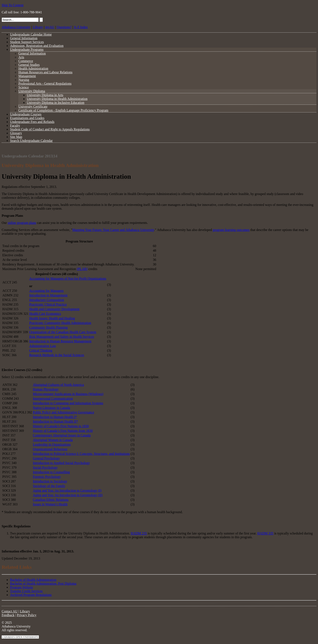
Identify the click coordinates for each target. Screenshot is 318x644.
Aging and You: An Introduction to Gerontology (65, 490)
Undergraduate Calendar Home (31, 34)
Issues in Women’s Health (50, 504)
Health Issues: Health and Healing (52, 318)
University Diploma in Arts (45, 95)
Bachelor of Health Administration (33, 580)
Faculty (15, 126)
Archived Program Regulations (31, 595)
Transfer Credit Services (26, 591)
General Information (24, 38)
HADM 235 (139, 533)
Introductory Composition (47, 300)
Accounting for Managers (46, 291)
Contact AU (10, 611)
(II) (100, 495)
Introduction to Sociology (50, 481)
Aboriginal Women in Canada (53, 440)
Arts (21, 57)
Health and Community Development (54, 309)
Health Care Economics (45, 314)
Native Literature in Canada (51, 408)
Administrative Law (43, 346)
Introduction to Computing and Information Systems (68, 403)
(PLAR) (82, 269)
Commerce (26, 61)
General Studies (29, 65)
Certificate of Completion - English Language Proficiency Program (63, 110)
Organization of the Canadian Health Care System (63, 332)
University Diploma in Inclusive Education (56, 103)
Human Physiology (46, 389)
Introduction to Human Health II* (55, 421)
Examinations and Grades (27, 118)
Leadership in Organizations (52, 444)
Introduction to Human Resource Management (60, 341)
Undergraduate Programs (27, 49)
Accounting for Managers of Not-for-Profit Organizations (68, 279)
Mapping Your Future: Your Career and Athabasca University (113, 230)
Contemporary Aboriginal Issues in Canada (62, 435)
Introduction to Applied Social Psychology (61, 463)
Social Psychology (45, 467)
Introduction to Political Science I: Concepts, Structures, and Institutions (81, 454)
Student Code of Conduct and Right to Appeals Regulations (50, 129)
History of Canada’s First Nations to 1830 (61, 426)
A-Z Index (81, 27)
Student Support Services (27, 42)
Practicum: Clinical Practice (48, 304)
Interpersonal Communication (53, 399)
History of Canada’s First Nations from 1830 (63, 431)
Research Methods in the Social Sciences (57, 355)
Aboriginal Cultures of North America (58, 385)
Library (38, 27)
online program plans (22, 223)
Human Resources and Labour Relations (45, 72)
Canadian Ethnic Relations (51, 500)
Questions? (64, 27)
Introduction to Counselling (51, 472)
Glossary (16, 133)
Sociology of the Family (49, 486)
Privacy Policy (27, 615)
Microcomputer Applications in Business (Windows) (68, 394)
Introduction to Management (48, 295)
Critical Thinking (41, 350)
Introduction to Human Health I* (55, 417)
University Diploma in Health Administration (57, 99)
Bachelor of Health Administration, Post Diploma (43, 583)
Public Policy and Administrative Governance (63, 412)
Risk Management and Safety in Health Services (62, 337)
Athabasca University (16, 27)
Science (24, 87)
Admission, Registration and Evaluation (37, 46)
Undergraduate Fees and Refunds (32, 122)
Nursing (24, 80)
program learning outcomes (231, 230)
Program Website (22, 587)
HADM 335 (265, 533)
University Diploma (32, 91)
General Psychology (46, 458)
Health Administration (33, 68)
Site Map (16, 137)
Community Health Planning (48, 327)
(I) (100, 490)
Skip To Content (13, 5)
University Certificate (33, 106)
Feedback (8, 615)
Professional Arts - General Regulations (45, 84)
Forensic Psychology (47, 477)
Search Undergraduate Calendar (31, 141)
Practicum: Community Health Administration (60, 323)
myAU (50, 27)
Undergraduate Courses (26, 114)
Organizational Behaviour (50, 449)
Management (27, 76)
